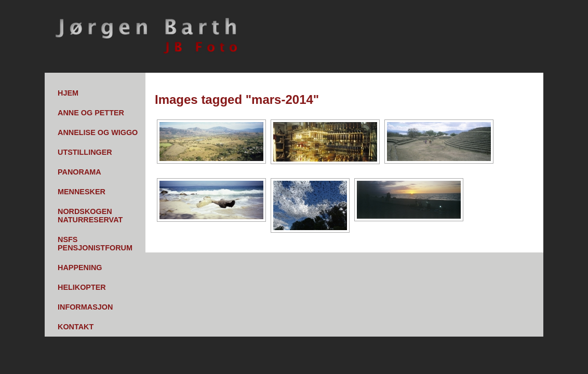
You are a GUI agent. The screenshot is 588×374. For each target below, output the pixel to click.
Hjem (68, 93)
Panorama (79, 172)
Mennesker (82, 192)
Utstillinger (85, 152)
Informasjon (85, 307)
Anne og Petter (91, 113)
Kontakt (76, 327)
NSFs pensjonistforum (95, 244)
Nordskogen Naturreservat (90, 216)
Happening (80, 268)
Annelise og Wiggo (98, 132)
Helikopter (82, 287)
